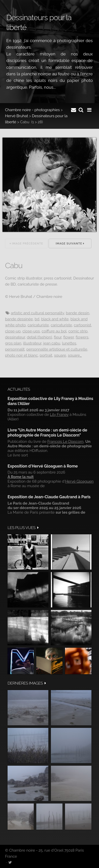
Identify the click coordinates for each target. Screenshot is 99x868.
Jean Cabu (52, 343)
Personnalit (15, 349)
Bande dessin (78, 313)
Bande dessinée (19, 319)
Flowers (82, 337)
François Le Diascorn (65, 442)
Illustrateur (32, 343)
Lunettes (69, 343)
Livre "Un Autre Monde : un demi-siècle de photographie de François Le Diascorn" (47, 433)
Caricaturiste (38, 325)
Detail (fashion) (39, 337)
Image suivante (70, 244)
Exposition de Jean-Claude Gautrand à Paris (49, 497)
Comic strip (78, 331)
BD (37, 319)
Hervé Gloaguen (79, 481)
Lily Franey (59, 415)
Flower (69, 337)
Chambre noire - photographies (32, 110)
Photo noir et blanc (21, 355)
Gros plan (13, 343)
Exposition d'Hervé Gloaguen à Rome (43, 466)
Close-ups (31, 331)
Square (60, 355)
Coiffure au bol (54, 331)
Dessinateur (15, 337)
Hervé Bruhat (16, 116)
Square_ (75, 355)
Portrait (46, 355)
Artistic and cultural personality (37, 313)
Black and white (55, 319)
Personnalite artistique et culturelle (57, 349)
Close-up (13, 331)
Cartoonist (82, 325)
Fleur (58, 337)
